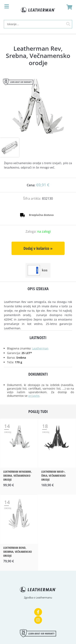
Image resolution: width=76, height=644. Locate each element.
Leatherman (40, 348)
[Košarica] (68, 7)
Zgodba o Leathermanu (38, 597)
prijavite (34, 396)
